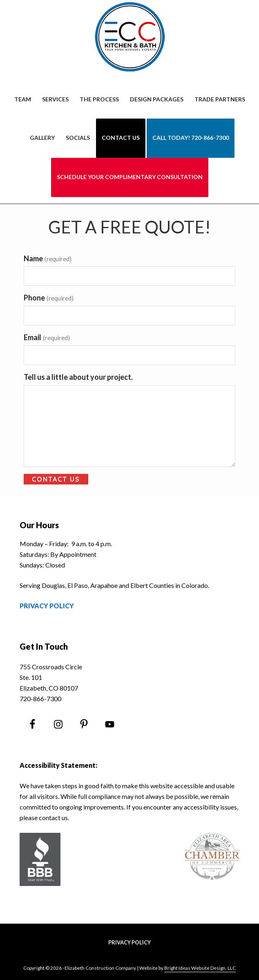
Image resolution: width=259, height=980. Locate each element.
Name (48, 258)
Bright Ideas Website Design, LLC (200, 968)
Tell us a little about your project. (78, 377)
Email (47, 337)
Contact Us (56, 479)
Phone (49, 298)
